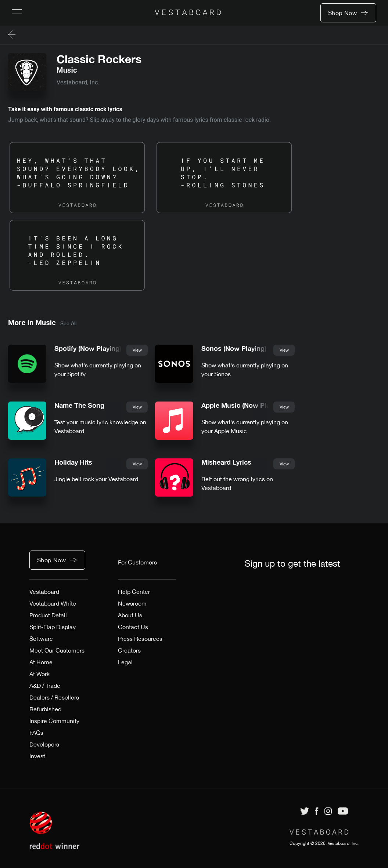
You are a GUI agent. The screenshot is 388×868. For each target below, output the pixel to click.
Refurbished (45, 709)
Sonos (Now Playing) (234, 348)
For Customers (137, 562)
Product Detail (48, 615)
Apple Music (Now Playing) (243, 405)
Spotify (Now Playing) (88, 348)
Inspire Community (54, 721)
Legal (125, 662)
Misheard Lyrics (226, 462)
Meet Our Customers (57, 650)
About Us (130, 615)
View (137, 350)
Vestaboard (44, 592)
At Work (39, 674)
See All (68, 323)
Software (41, 639)
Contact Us (133, 627)
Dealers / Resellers (54, 697)
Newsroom (132, 603)
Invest (37, 756)
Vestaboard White (53, 603)
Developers (44, 744)
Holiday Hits (73, 462)
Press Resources (140, 639)
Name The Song (79, 405)
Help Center (134, 592)
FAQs (36, 733)
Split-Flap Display (53, 627)
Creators (129, 650)
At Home (41, 662)
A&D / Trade (45, 686)
